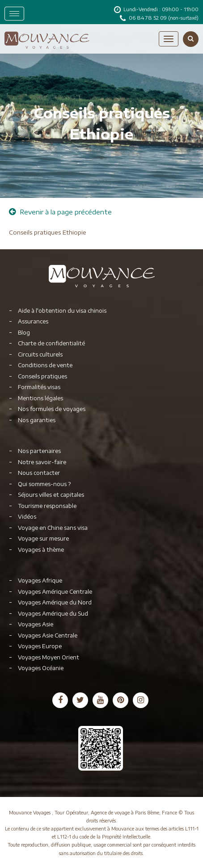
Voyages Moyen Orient (49, 657)
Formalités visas (39, 387)
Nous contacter (39, 473)
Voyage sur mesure (43, 539)
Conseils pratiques (42, 376)
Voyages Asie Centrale (48, 635)
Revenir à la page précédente (60, 212)
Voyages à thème (41, 550)
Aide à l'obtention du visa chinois (62, 311)
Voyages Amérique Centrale (55, 592)
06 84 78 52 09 (148, 18)
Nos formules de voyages (52, 409)
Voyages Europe (40, 646)
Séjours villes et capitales (51, 495)
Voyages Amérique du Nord (55, 602)
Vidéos (27, 517)
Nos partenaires (39, 451)
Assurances (33, 321)
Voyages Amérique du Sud (53, 614)
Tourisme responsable (47, 506)
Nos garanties (37, 420)
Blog (24, 333)
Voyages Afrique (40, 581)
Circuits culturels (40, 354)
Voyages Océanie (41, 668)
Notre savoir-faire (42, 462)
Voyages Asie (36, 624)
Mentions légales (40, 398)
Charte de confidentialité (51, 343)
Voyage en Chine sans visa (53, 528)
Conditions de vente (45, 365)
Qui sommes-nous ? (44, 484)
